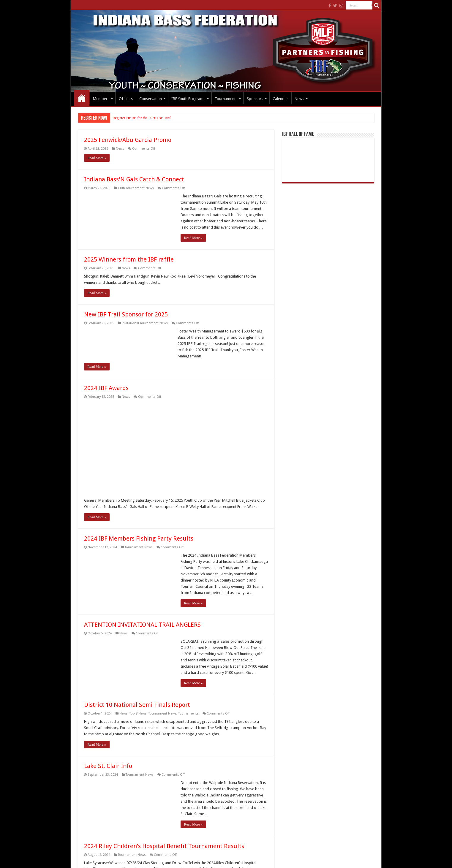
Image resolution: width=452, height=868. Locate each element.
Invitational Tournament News (145, 323)
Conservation (151, 99)
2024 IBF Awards (106, 388)
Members (101, 99)
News (299, 99)
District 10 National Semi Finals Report (137, 705)
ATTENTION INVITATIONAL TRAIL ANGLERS (142, 625)
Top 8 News (138, 713)
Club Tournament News (136, 188)
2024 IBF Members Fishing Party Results (139, 538)
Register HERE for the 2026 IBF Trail (142, 118)
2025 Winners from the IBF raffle (129, 259)
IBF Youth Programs (188, 99)
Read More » (97, 158)
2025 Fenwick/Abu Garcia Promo (128, 140)
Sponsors (255, 99)
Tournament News (139, 547)
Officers (126, 99)
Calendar (280, 99)
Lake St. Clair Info (108, 766)
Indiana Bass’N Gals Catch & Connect (134, 179)
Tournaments (226, 99)
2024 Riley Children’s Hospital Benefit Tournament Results (164, 846)
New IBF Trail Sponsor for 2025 (126, 314)
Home (82, 98)
